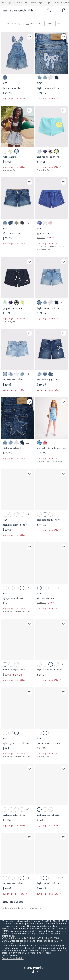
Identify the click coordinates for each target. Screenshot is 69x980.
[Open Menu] (4, 10)
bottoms (22, 908)
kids (5, 908)
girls (13, 908)
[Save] (29, 37)
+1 (28, 374)
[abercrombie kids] (22, 10)
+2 (28, 223)
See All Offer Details (13, 959)
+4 (62, 78)
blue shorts (35, 908)
